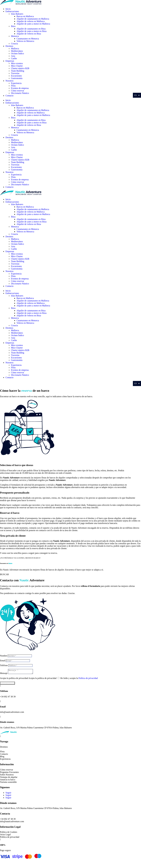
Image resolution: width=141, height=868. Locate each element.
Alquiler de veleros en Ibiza (29, 34)
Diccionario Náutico (20, 93)
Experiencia (16, 83)
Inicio (8, 9)
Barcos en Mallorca (25, 16)
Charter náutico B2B (20, 68)
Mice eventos (17, 63)
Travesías (15, 73)
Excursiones (16, 76)
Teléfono (4, 665)
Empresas (10, 61)
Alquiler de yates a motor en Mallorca (33, 24)
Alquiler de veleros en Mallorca (30, 21)
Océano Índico (17, 53)
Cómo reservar (18, 91)
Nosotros (10, 81)
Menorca (15, 36)
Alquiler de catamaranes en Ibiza (31, 29)
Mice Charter (17, 66)
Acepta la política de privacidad (14, 679)
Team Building (18, 71)
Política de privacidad (88, 679)
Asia (13, 56)
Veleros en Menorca (25, 41)
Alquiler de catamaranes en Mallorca (33, 19)
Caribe (14, 58)
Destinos (9, 46)
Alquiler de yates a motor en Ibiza (32, 31)
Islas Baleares (17, 14)
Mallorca (15, 49)
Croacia (14, 44)
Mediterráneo (17, 51)
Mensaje (4, 674)
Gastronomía (17, 78)
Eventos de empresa (20, 88)
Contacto (10, 96)
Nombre (4, 656)
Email (3, 661)
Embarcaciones (12, 11)
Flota (13, 86)
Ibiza (13, 26)
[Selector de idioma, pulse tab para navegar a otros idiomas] (137, 95)
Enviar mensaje (7, 684)
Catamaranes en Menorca (28, 39)
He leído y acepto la (79, 679)
